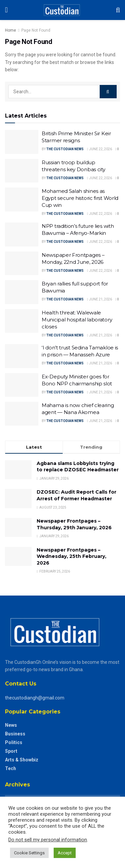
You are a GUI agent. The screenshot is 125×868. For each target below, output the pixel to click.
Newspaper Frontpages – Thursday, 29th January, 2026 (74, 524)
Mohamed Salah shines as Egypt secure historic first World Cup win (80, 198)
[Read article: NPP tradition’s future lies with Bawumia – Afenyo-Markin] (22, 234)
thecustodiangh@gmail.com (35, 698)
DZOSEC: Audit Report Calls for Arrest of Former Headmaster (76, 495)
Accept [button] (65, 853)
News (11, 725)
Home (10, 30)
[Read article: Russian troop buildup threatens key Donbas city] (22, 171)
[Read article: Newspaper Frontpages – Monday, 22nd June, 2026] (22, 263)
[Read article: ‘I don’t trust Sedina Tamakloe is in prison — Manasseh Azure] (22, 356)
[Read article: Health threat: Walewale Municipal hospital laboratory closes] (22, 321)
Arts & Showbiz (22, 760)
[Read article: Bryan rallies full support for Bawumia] (22, 292)
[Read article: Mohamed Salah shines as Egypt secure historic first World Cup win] (22, 200)
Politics (14, 742)
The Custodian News (65, 149)
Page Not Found (36, 30)
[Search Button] (118, 10)
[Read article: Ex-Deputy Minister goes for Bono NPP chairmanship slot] (22, 385)
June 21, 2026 (99, 299)
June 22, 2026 (99, 149)
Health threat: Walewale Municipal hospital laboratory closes (77, 320)
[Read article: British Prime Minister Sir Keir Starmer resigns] (22, 142)
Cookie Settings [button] (29, 853)
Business (15, 734)
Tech (10, 768)
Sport (11, 751)
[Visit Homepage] (62, 10)
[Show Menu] (6, 10)
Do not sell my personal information (48, 840)
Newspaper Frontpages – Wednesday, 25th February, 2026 (71, 556)
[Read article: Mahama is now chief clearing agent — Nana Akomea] (22, 414)
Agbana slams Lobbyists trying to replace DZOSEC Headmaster (78, 467)
